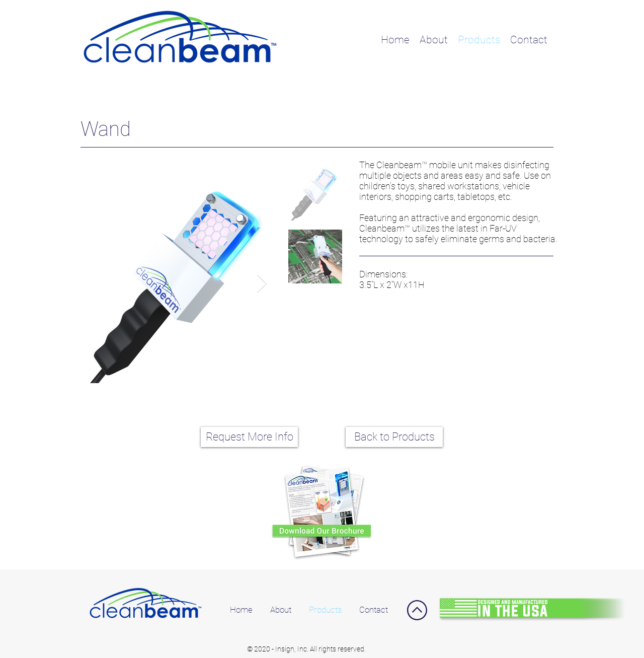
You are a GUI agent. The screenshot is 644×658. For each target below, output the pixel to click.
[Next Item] (262, 284)
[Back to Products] (394, 437)
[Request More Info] (249, 437)
